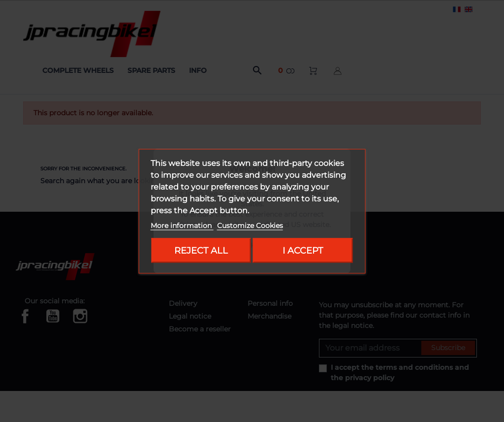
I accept (303, 250)
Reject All (201, 250)
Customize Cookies (250, 225)
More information (182, 225)
